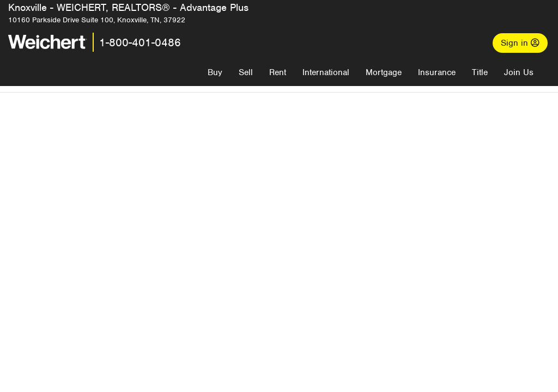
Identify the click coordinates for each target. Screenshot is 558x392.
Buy (215, 72)
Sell (246, 72)
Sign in (520, 43)
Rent (278, 72)
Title (480, 72)
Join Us (519, 72)
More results (342, 286)
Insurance (437, 72)
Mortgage (384, 72)
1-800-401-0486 (140, 42)
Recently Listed (289, 304)
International (326, 72)
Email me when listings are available (315, 207)
